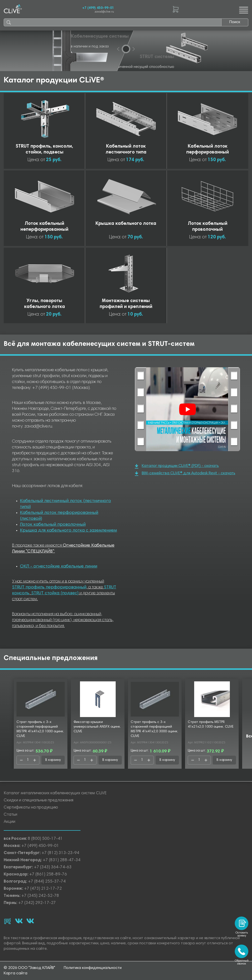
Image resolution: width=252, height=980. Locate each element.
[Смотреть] (188, 409)
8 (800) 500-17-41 (45, 839)
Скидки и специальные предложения (39, 801)
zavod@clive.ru (104, 12)
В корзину (53, 760)
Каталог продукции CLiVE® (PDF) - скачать (177, 466)
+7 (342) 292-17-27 (37, 903)
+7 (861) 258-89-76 (48, 875)
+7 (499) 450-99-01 (98, 8)
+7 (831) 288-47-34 (62, 860)
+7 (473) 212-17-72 (43, 889)
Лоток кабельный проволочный (53, 525)
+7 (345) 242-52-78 (40, 896)
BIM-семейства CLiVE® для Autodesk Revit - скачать (185, 474)
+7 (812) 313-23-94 (60, 853)
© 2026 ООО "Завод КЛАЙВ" (29, 968)
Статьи (10, 815)
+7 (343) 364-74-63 (53, 867)
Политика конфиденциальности (93, 968)
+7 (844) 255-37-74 (47, 882)
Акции (9, 822)
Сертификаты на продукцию (31, 808)
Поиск (235, 22)
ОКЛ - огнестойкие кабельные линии (59, 567)
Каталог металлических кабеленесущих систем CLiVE (55, 793)
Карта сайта (16, 973)
